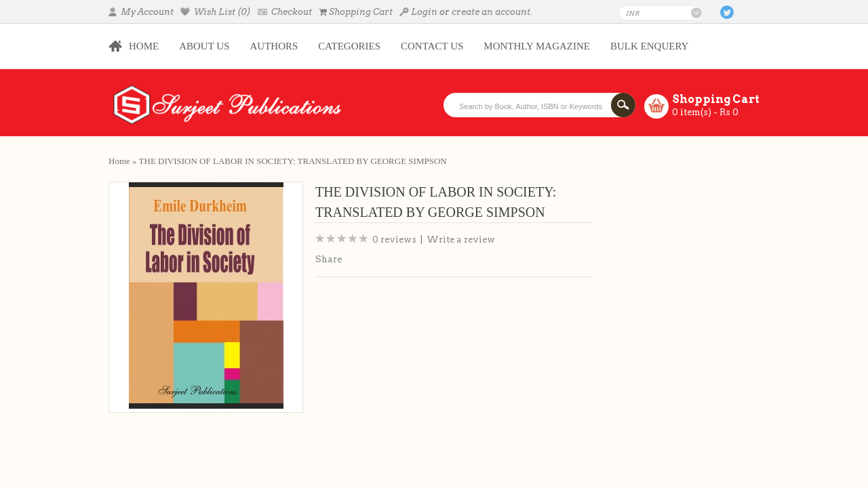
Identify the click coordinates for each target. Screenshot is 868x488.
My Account (141, 12)
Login (418, 12)
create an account (491, 12)
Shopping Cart (356, 12)
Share (329, 259)
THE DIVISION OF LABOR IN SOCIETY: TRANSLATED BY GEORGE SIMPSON (293, 161)
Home (119, 161)
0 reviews (394, 240)
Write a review (461, 240)
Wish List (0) (216, 12)
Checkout (285, 12)
